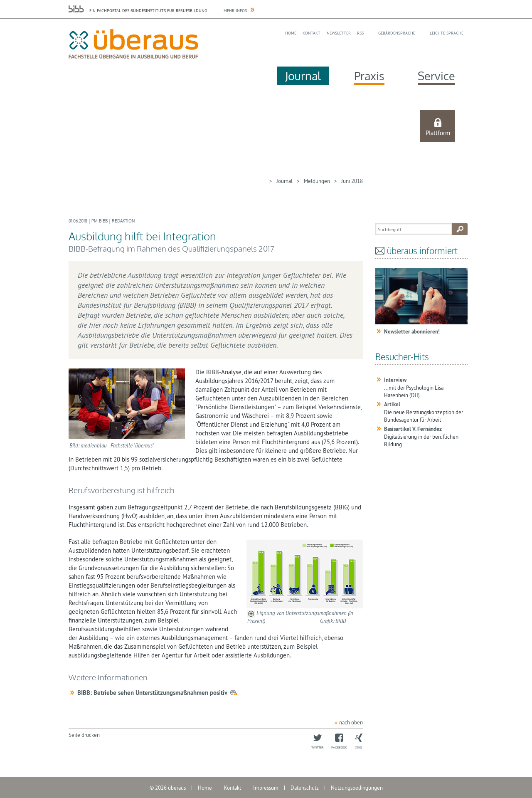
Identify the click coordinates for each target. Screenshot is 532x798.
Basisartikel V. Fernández (413, 429)
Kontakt (312, 33)
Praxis (369, 76)
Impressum (266, 788)
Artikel (392, 404)
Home (291, 33)
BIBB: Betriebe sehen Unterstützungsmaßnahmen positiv (152, 693)
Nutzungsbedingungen (357, 788)
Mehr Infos (235, 11)
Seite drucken (84, 735)
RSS (360, 33)
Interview (395, 380)
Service (436, 76)
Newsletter (339, 33)
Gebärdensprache (397, 33)
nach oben (351, 722)
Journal (303, 76)
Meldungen (317, 181)
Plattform (438, 133)
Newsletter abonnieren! (412, 332)
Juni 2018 (352, 181)
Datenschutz (305, 788)
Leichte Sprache (447, 33)
